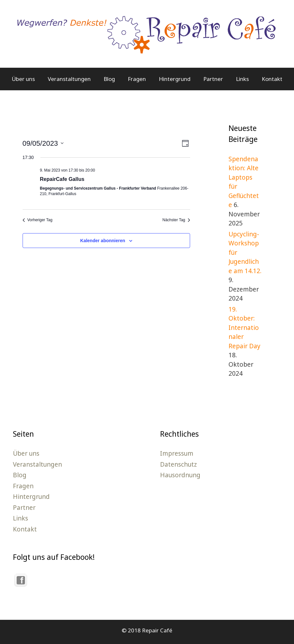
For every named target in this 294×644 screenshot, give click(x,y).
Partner (213, 79)
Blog (109, 79)
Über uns (23, 79)
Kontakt (272, 79)
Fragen (137, 79)
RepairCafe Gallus (62, 179)
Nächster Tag (176, 220)
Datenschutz (178, 464)
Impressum (177, 453)
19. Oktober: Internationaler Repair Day (244, 328)
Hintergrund (175, 79)
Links (242, 79)
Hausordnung (180, 475)
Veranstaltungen (69, 79)
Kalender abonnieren (103, 241)
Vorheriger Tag (38, 220)
